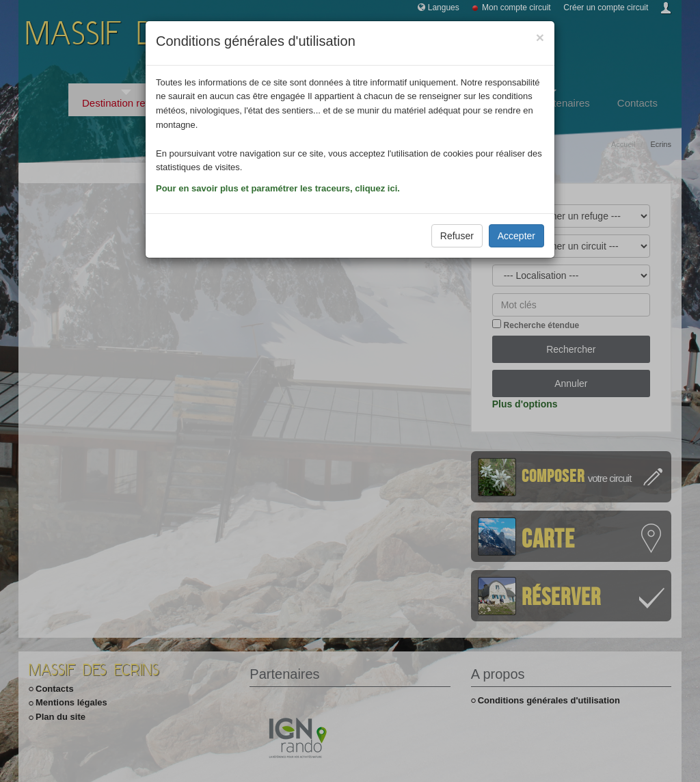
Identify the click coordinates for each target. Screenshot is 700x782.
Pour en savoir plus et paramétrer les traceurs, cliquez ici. (278, 188)
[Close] (540, 37)
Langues (444, 8)
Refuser (457, 236)
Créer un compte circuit (606, 8)
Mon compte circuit (516, 8)
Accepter (516, 236)
